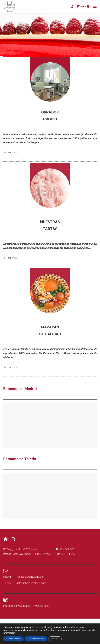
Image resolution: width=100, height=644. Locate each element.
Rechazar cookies (36, 639)
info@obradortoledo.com (31, 577)
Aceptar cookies (13, 639)
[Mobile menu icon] (95, 6)
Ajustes (55, 639)
